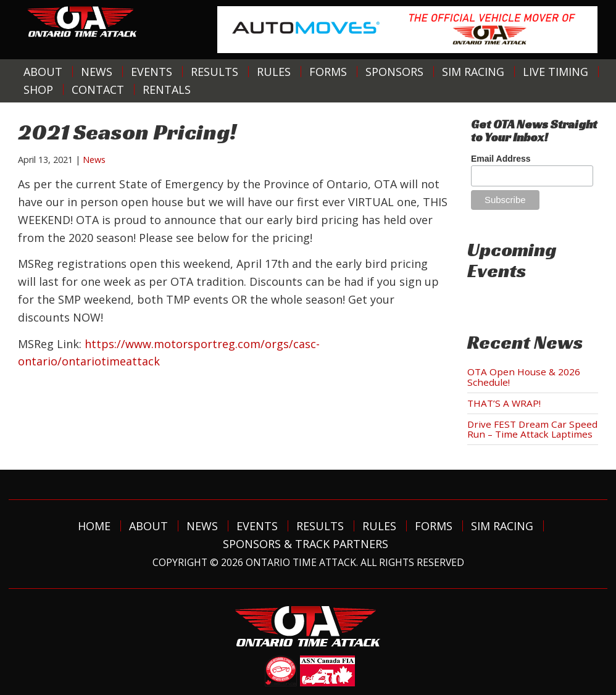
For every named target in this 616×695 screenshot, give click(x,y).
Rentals (167, 89)
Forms (328, 72)
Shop (38, 89)
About (43, 72)
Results (214, 72)
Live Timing (556, 72)
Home (94, 526)
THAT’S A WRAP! (504, 403)
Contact (98, 89)
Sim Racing (473, 72)
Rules (274, 72)
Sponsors (394, 72)
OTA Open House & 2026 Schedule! (524, 377)
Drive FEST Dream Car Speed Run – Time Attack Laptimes (532, 429)
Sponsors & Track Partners (306, 544)
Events (152, 72)
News (97, 72)
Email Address (501, 159)
